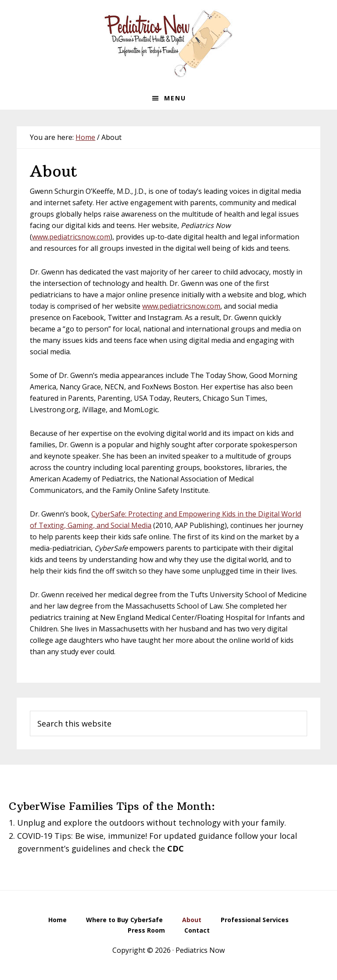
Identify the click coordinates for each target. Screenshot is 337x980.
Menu (175, 98)
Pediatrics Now (168, 43)
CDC (176, 848)
